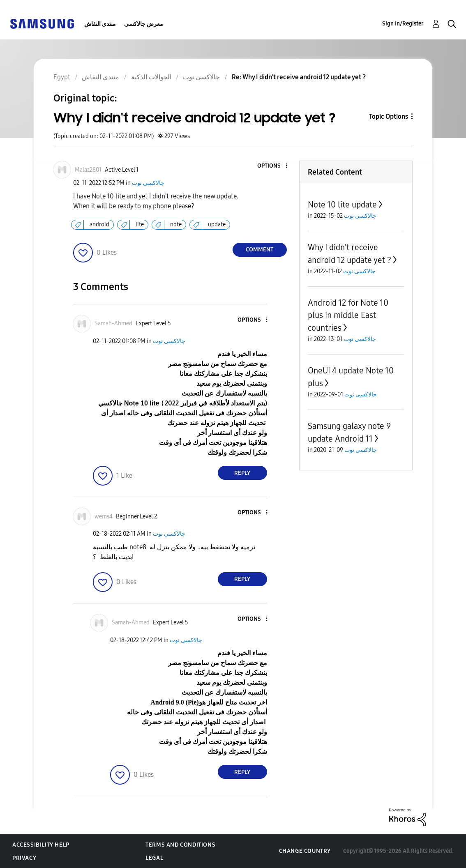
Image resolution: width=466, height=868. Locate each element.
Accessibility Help (41, 845)
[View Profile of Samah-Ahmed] (113, 323)
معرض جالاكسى (144, 24)
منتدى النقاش (100, 24)
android (99, 224)
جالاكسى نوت (148, 183)
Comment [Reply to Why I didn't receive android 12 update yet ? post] (260, 250)
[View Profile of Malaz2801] (88, 170)
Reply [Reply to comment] (242, 473)
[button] (272, 166)
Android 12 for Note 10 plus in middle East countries (348, 315)
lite (140, 224)
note (176, 224)
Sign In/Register (403, 24)
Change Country (305, 851)
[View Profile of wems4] (104, 517)
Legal (154, 858)
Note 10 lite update (342, 205)
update (217, 224)
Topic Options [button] (389, 116)
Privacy (24, 858)
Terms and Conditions (180, 845)
